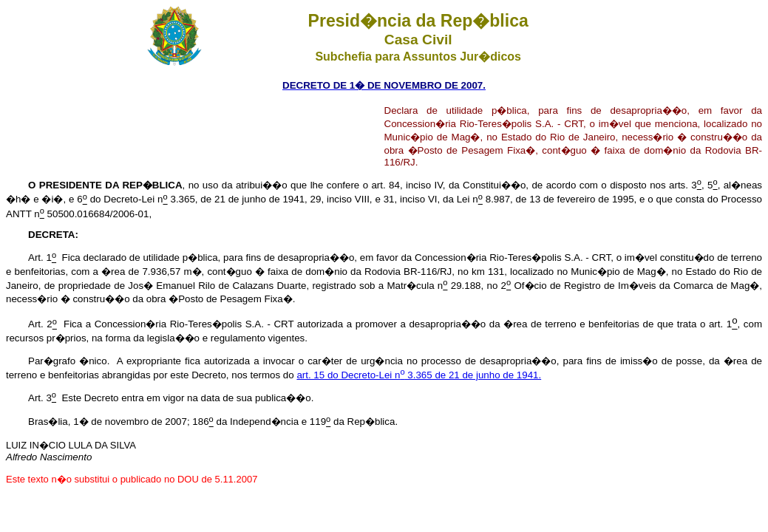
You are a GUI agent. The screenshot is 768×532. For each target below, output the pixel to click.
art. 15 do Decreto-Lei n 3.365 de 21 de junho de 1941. (419, 375)
